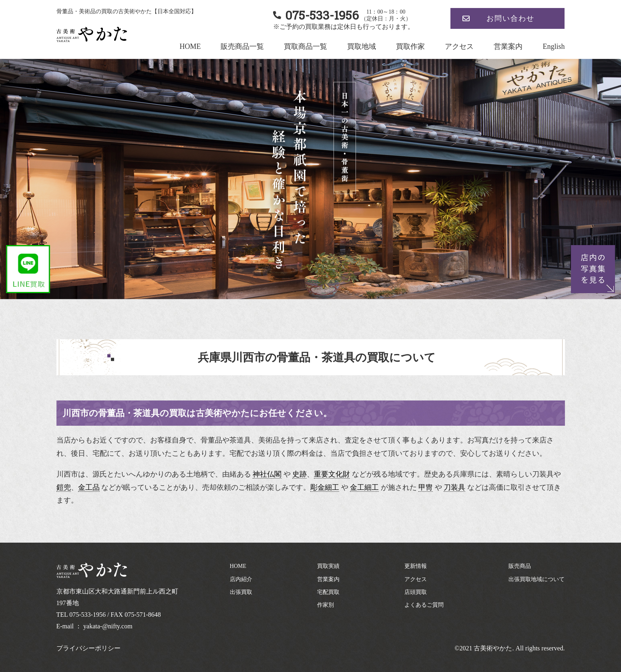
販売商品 (520, 566)
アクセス (459, 46)
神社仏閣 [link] (267, 474)
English (554, 46)
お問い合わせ (510, 18)
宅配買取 (328, 592)
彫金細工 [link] (325, 487)
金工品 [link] (89, 487)
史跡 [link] (299, 474)
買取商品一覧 (305, 46)
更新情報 (416, 566)
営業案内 (508, 46)
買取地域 (362, 46)
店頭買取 (416, 592)
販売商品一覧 (242, 46)
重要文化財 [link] (332, 474)
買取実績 (328, 566)
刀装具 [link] (454, 487)
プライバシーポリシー (88, 648)
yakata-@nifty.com (108, 626)
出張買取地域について (537, 579)
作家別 (326, 605)
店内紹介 (241, 579)
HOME (190, 46)
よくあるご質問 (424, 605)
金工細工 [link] (364, 487)
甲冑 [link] (426, 487)
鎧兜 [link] (64, 487)
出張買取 (241, 592)
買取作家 (410, 46)
